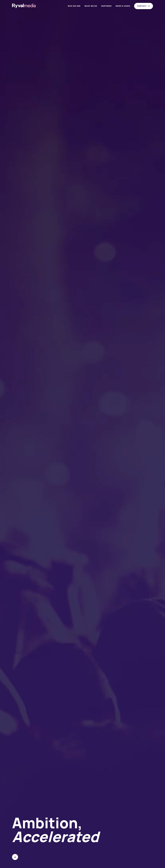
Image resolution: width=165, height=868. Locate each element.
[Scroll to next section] (15, 857)
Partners (106, 6)
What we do (91, 6)
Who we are (74, 6)
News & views (123, 6)
